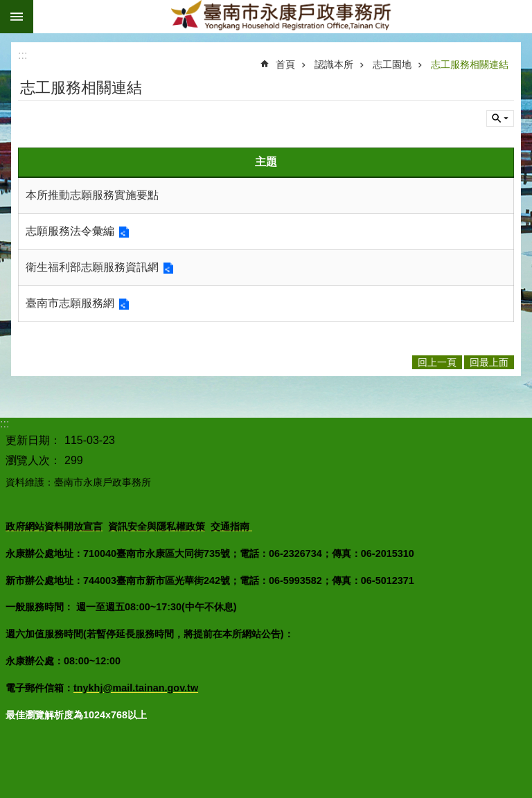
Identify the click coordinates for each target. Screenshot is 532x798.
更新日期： (33, 440)
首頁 (285, 64)
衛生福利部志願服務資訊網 (92, 267)
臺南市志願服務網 (70, 303)
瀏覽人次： (33, 460)
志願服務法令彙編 (70, 231)
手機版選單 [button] (17, 17)
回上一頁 (437, 362)
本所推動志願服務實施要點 (92, 195)
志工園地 (392, 64)
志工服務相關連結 (470, 64)
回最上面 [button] (489, 362)
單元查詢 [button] (500, 118)
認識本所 (334, 64)
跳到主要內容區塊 (7, 7)
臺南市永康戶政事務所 (283, 17)
